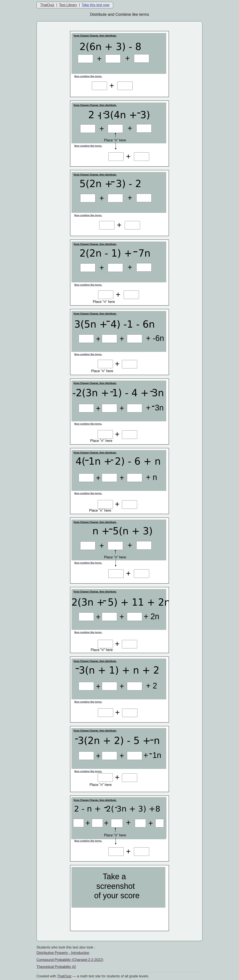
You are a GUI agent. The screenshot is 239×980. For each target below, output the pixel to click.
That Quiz (64, 976)
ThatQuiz (47, 5)
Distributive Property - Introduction (63, 953)
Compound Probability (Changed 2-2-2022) (70, 960)
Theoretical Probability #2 (56, 967)
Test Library (68, 5)
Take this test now (96, 5)
